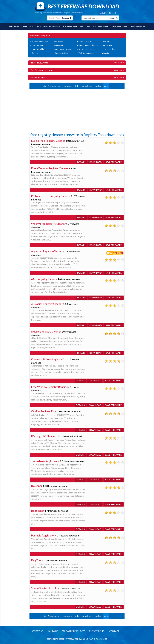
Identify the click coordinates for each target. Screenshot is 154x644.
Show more (119, 62)
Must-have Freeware (48, 26)
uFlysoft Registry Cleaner (46, 331)
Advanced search (108, 13)
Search (112, 18)
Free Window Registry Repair (49, 387)
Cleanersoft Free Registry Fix (49, 359)
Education (59, 45)
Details (80, 162)
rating (98, 86)
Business (59, 41)
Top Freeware (120, 26)
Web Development (86, 53)
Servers (35, 53)
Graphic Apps (107, 45)
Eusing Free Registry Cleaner (48, 140)
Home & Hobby (38, 49)
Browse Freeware (73, 26)
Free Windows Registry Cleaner (50, 168)
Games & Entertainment (88, 45)
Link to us (52, 631)
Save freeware (113, 162)
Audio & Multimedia (40, 41)
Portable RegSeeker (43, 535)
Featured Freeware (98, 26)
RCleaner (37, 486)
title (77, 86)
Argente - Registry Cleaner (47, 251)
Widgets (105, 53)
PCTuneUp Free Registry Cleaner (51, 196)
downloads (87, 86)
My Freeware (139, 26)
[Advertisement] (52, 110)
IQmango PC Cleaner (43, 436)
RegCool (36, 560)
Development (37, 45)
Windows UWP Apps (63, 49)
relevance (67, 86)
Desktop (105, 41)
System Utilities (62, 53)
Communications (85, 41)
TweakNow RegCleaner (45, 461)
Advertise (36, 631)
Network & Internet (86, 49)
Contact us (117, 631)
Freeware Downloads (20, 26)
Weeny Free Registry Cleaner (49, 223)
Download (95, 162)
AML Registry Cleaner (44, 279)
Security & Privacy (109, 49)
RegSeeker (38, 510)
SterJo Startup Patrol (43, 588)
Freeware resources (73, 631)
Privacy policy (97, 631)
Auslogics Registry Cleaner (47, 304)
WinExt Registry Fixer (44, 411)
